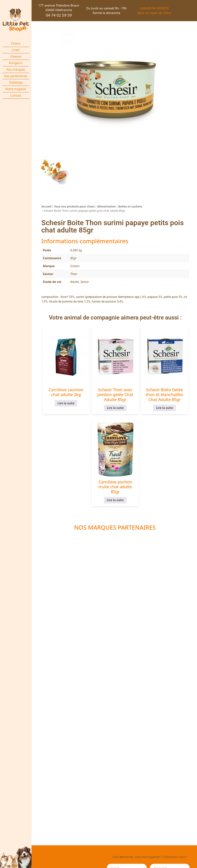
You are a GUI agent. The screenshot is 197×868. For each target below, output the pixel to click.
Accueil (46, 206)
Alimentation (106, 206)
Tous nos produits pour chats (74, 206)
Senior (85, 282)
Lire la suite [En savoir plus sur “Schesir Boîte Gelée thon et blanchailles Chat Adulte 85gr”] (164, 408)
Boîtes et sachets (130, 206)
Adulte (75, 282)
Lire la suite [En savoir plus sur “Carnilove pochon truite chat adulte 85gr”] (115, 500)
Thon (74, 274)
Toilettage (16, 82)
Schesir (75, 266)
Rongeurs (16, 63)
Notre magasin (16, 89)
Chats (16, 50)
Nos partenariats (16, 76)
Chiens (16, 44)
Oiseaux (16, 56)
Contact (16, 96)
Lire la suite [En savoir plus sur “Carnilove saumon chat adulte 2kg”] (66, 403)
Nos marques (16, 70)
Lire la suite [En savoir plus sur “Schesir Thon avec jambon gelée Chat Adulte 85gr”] (115, 408)
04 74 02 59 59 (59, 15)
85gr (73, 258)
